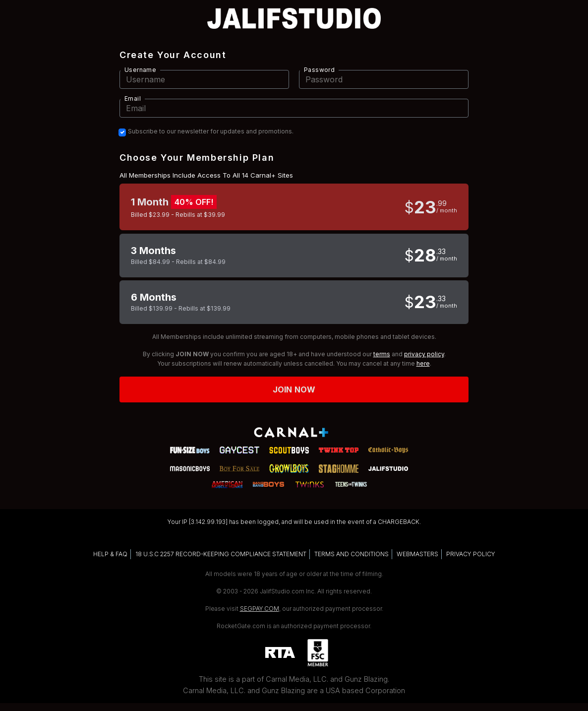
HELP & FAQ (110, 554)
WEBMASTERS (417, 554)
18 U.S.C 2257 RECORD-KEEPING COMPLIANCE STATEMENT (221, 554)
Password (319, 70)
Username (140, 70)
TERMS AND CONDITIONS (352, 554)
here (423, 363)
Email (133, 98)
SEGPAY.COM (260, 609)
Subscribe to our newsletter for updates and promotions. (211, 131)
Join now (294, 389)
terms (382, 354)
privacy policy (424, 354)
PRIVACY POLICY (471, 554)
